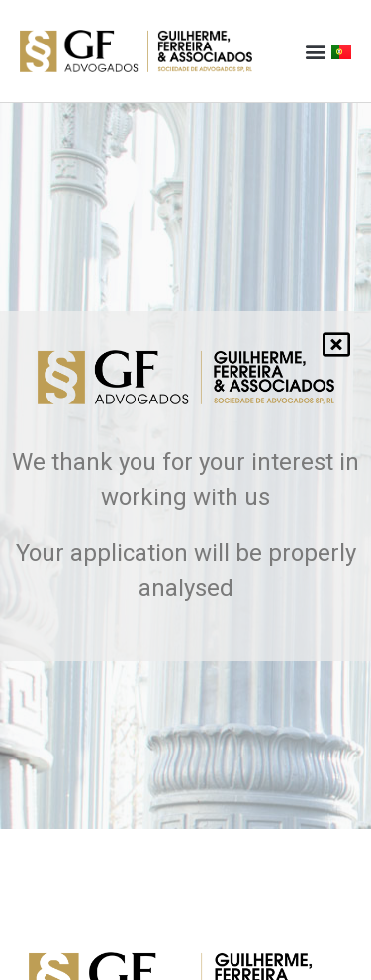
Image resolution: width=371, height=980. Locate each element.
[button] (315, 51)
